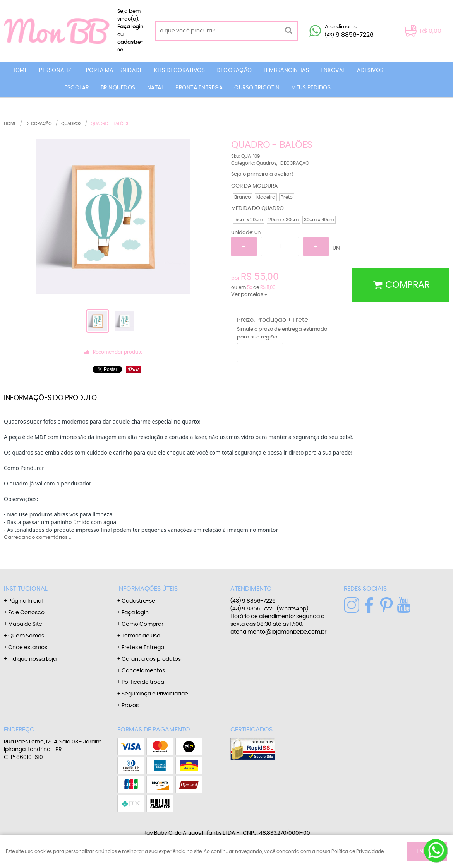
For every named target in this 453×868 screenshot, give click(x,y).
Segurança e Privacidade (155, 694)
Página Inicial (25, 601)
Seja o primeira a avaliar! (262, 174)
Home (19, 70)
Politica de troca (143, 682)
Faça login (130, 27)
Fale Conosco (26, 613)
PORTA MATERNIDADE (114, 70)
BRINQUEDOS (118, 88)
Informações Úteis (148, 589)
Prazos (130, 706)
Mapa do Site (25, 624)
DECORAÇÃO (234, 70)
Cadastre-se (138, 601)
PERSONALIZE (57, 70)
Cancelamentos (143, 671)
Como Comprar (142, 624)
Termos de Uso (141, 636)
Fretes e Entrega (143, 648)
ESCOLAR (77, 88)
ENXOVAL (333, 70)
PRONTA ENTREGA (199, 88)
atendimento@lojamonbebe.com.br (278, 632)
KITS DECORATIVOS (179, 70)
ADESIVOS (370, 70)
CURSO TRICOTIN (257, 88)
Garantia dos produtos (151, 659)
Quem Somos (26, 636)
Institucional (26, 589)
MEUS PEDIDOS (311, 88)
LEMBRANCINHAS (287, 70)
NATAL (156, 88)
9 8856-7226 (349, 35)
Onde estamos (28, 648)
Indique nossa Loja (32, 659)
